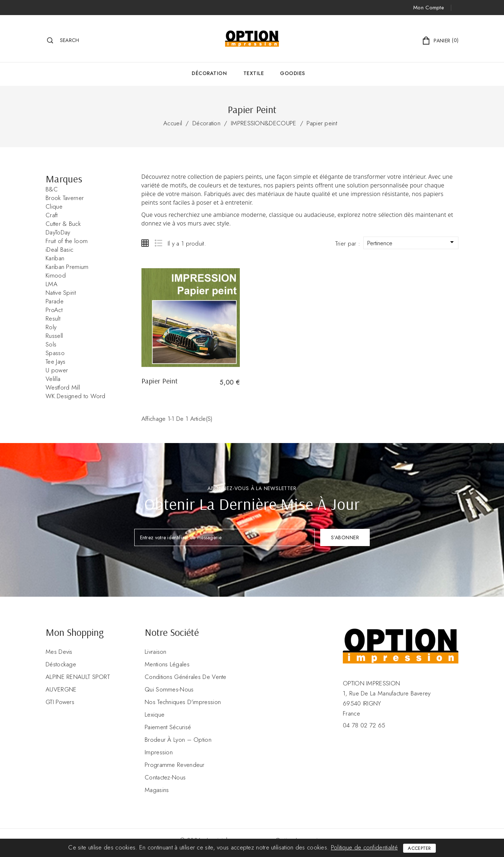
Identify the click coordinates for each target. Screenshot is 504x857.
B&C (52, 189)
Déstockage (61, 664)
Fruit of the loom (67, 241)
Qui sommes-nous (169, 689)
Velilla (53, 379)
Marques (64, 179)
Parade (55, 301)
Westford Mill (63, 387)
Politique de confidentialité (364, 847)
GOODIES (293, 73)
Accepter (419, 848)
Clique (54, 206)
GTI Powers (60, 702)
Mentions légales (167, 664)
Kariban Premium (67, 267)
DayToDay (58, 232)
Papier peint (322, 123)
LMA (52, 284)
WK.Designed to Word (76, 396)
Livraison (156, 652)
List (158, 243)
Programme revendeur (175, 765)
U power (57, 370)
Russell (54, 336)
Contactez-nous (165, 777)
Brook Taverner (65, 198)
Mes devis (59, 652)
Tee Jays (55, 362)
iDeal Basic (59, 250)
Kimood (56, 275)
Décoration (209, 73)
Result (53, 318)
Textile (254, 73)
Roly (51, 327)
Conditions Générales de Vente (186, 677)
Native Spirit (61, 293)
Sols (51, 344)
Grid (145, 243)
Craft (52, 215)
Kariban (55, 258)
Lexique (155, 714)
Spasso (55, 353)
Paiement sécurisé (168, 727)
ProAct (54, 310)
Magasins (157, 790)
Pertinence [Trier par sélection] (412, 243)
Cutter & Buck (63, 224)
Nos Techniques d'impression (183, 702)
